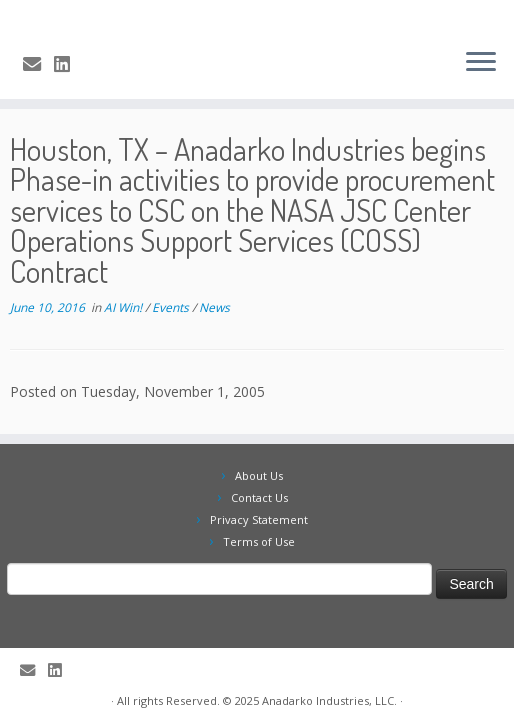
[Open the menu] (481, 63)
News (214, 307)
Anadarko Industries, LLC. (329, 700)
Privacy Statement (259, 519)
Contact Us (259, 497)
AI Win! (124, 307)
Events (172, 307)
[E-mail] (38, 64)
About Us (259, 475)
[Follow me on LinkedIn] (68, 64)
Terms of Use (259, 541)
